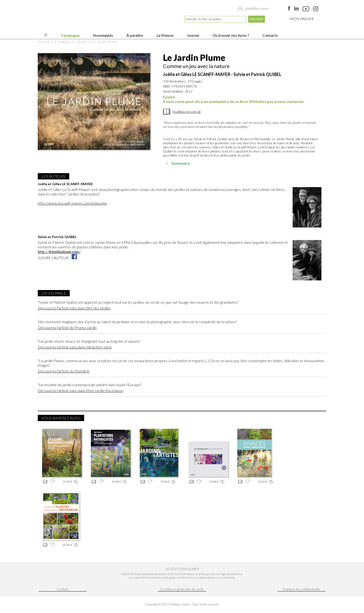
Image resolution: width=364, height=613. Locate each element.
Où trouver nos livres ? (230, 35)
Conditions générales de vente (182, 589)
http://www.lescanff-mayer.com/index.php (72, 203)
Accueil (44, 41)
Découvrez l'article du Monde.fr (64, 371)
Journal (193, 35)
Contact (63, 589)
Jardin (81, 41)
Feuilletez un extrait (187, 111)
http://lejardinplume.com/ (59, 252)
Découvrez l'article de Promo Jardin (67, 327)
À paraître (134, 35)
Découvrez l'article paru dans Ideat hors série (75, 347)
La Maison (165, 35)
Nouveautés (103, 35)
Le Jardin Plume (104, 41)
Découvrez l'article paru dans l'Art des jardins (74, 308)
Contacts (270, 35)
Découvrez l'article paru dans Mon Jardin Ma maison (80, 390)
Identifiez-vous (257, 8)
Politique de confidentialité (301, 589)
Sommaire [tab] (177, 163)
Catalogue (70, 35)
